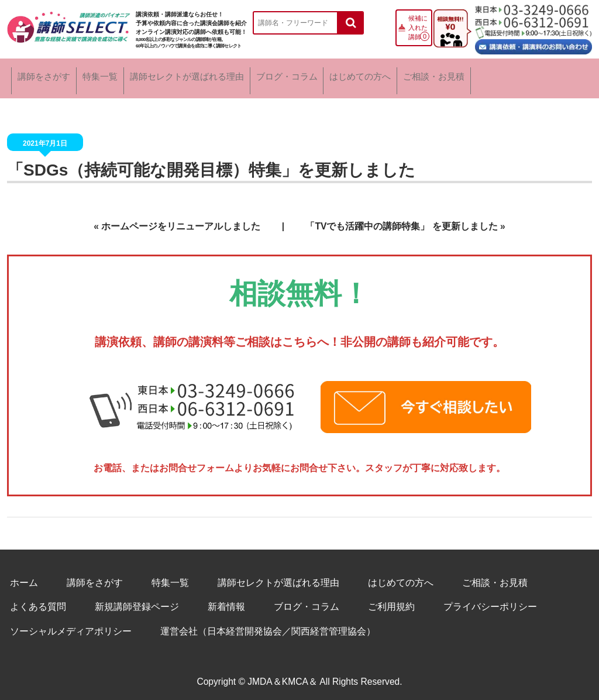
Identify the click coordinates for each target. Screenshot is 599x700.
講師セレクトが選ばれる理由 (231, 76)
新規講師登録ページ (137, 601)
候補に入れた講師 (418, 28)
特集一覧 (123, 76)
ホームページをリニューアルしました (181, 221)
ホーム (24, 577)
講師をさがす (47, 76)
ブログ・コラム (352, 76)
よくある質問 (38, 601)
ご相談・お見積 (541, 76)
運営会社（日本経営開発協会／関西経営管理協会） (268, 626)
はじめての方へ (446, 76)
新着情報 (226, 601)
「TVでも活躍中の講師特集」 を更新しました (401, 221)
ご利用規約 (391, 601)
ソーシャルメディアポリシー (71, 626)
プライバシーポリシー (490, 601)
